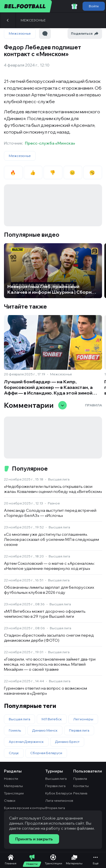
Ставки (10, 801)
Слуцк (14, 753)
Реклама (80, 793)
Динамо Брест (67, 742)
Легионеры (83, 719)
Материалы (13, 786)
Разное (54, 503)
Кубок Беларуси (59, 793)
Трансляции (14, 793)
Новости (11, 779)
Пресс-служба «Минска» (50, 143)
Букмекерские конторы (24, 808)
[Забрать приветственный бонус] (74, 6)
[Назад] (8, 20)
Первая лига (79, 730)
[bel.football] (26, 6)
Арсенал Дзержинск (26, 742)
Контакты (81, 786)
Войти (94, 6)
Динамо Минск (45, 730)
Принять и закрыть (34, 839)
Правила (94, 405)
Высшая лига (59, 479)
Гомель (15, 730)
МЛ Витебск (52, 719)
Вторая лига (55, 808)
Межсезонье (33, 20)
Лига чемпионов (59, 801)
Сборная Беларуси (46, 753)
